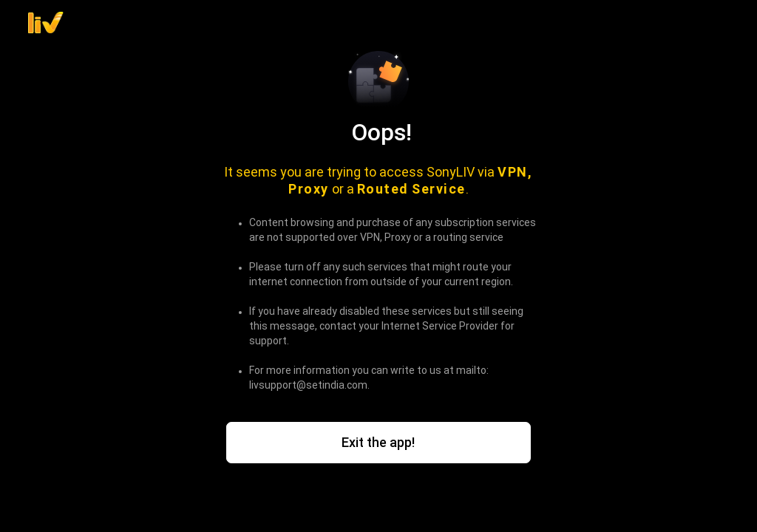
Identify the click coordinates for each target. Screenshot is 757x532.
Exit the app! (378, 442)
